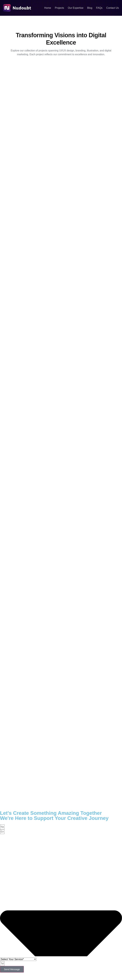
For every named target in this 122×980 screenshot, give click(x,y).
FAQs (99, 8)
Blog (90, 8)
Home (48, 8)
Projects (59, 8)
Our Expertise (76, 8)
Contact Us (113, 8)
